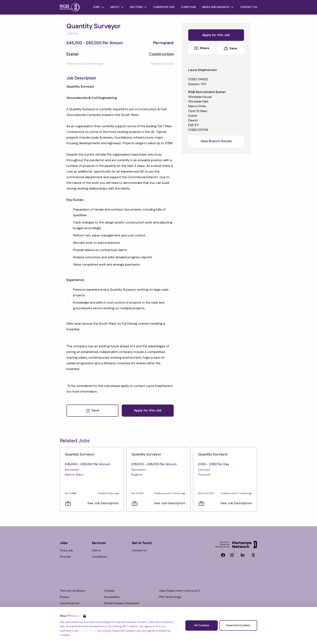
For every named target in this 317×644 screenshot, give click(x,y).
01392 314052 (198, 79)
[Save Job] (92, 410)
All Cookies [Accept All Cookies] (202, 625)
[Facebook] (223, 555)
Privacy (64, 597)
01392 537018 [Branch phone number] (198, 130)
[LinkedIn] (243, 555)
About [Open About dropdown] (117, 7)
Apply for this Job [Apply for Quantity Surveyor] (148, 410)
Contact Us (139, 551)
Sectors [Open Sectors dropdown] (138, 7)
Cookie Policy (88, 631)
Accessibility (112, 597)
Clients (96, 551)
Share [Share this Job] (202, 48)
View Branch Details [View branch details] (216, 141)
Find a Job (66, 551)
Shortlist (65, 557)
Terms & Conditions (72, 591)
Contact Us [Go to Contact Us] (249, 7)
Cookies (109, 591)
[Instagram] (232, 555)
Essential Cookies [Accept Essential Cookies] (238, 625)
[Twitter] (253, 555)
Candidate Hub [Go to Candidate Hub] (164, 7)
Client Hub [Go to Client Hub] (188, 7)
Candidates (99, 557)
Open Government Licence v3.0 (179, 591)
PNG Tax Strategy (170, 597)
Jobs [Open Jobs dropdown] (98, 7)
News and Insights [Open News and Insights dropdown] (218, 7)
